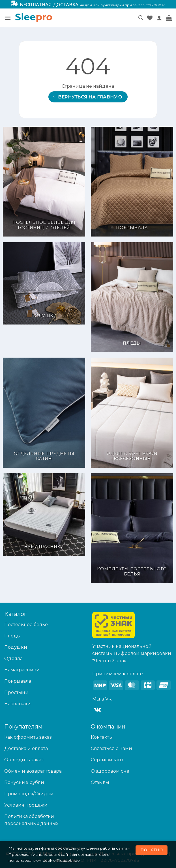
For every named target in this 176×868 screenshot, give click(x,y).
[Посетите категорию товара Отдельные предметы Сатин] (44, 413)
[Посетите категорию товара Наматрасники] (44, 514)
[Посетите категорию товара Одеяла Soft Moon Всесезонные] (132, 413)
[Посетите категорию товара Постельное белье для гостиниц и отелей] (44, 182)
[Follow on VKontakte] (97, 710)
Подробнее (68, 860)
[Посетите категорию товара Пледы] (132, 297)
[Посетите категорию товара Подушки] (44, 283)
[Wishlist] (150, 18)
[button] (8, 18)
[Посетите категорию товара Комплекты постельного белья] (132, 528)
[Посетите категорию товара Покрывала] (132, 182)
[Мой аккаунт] (159, 18)
